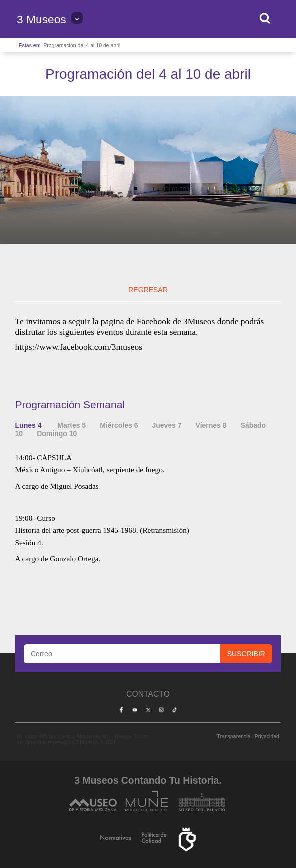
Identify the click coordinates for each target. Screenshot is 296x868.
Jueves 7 (167, 425)
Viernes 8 (211, 425)
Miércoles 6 (119, 425)
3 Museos (41, 19)
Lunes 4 (29, 425)
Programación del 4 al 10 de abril (82, 45)
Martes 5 (71, 425)
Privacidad (267, 736)
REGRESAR (148, 290)
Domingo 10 (57, 433)
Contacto (148, 694)
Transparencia (234, 736)
